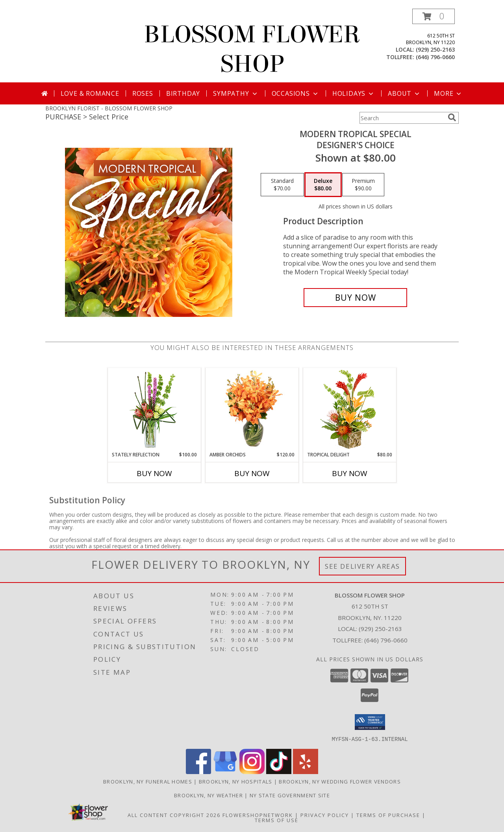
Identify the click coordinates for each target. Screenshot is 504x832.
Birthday (183, 93)
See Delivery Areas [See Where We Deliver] (362, 566)
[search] (452, 117)
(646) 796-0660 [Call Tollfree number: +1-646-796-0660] (386, 640)
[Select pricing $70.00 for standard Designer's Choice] (282, 185)
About (404, 93)
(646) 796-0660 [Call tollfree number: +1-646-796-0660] (435, 57)
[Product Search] (402, 118)
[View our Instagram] (252, 772)
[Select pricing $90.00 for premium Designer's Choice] (363, 185)
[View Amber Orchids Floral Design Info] (252, 409)
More (448, 93)
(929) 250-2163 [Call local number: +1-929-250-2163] (435, 49)
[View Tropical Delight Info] (350, 410)
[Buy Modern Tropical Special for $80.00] (355, 298)
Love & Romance (90, 93)
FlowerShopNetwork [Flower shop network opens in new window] (258, 815)
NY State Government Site (290, 795)
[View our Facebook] (198, 772)
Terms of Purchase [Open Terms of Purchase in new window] (388, 815)
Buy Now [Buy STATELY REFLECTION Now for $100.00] (154, 473)
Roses (143, 93)
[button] (434, 16)
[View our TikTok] (279, 772)
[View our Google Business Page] (225, 772)
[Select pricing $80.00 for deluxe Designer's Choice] (323, 185)
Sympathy (236, 93)
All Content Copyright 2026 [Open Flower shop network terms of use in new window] (174, 815)
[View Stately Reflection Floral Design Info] (155, 410)
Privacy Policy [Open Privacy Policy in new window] (325, 815)
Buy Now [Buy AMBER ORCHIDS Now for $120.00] (252, 473)
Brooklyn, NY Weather (208, 795)
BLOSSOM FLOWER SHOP (252, 49)
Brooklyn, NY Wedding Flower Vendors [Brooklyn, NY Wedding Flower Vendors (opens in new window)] (340, 781)
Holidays (354, 93)
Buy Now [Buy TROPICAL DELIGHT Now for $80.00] (350, 473)
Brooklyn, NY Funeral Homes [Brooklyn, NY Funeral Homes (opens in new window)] (148, 781)
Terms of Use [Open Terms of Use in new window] (277, 820)
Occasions (296, 93)
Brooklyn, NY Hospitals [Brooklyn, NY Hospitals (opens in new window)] (236, 781)
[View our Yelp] (306, 772)
